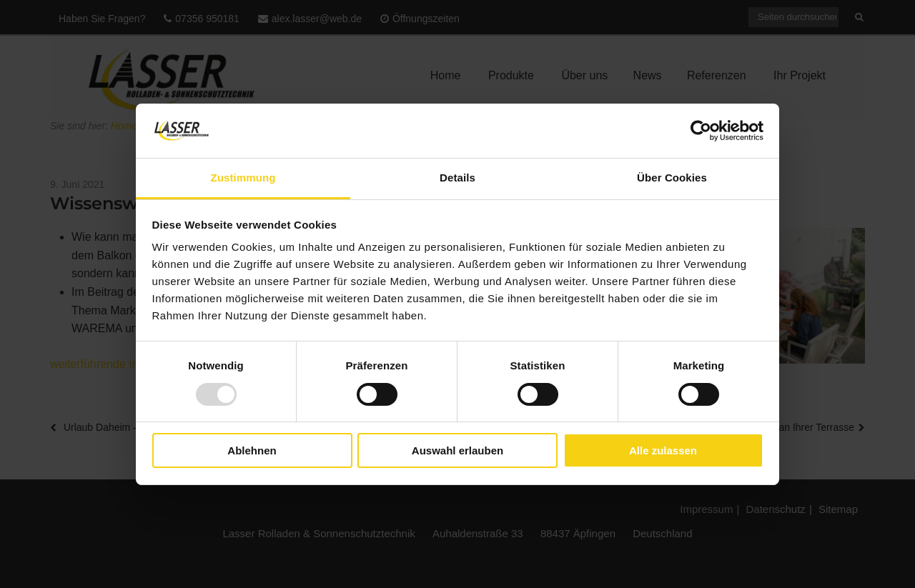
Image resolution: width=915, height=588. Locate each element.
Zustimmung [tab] (243, 178)
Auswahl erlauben (457, 450)
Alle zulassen (663, 450)
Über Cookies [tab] (672, 178)
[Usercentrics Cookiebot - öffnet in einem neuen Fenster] (701, 131)
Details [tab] (457, 178)
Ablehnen (252, 450)
